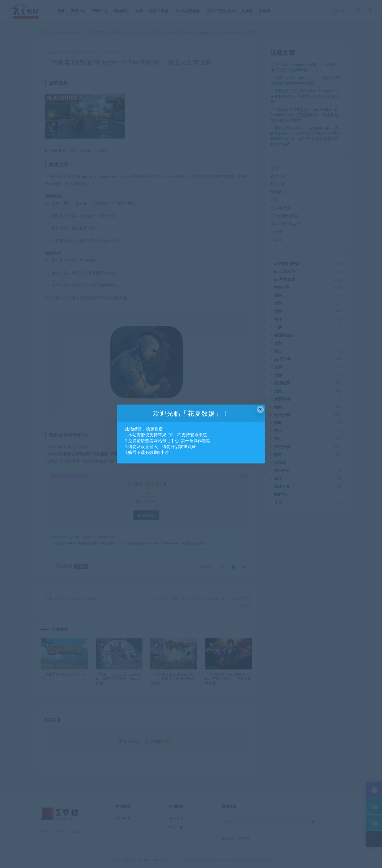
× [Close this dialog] (260, 409)
